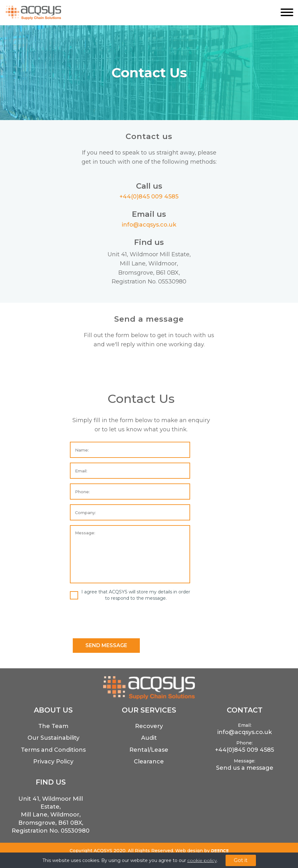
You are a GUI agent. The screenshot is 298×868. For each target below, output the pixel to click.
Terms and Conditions (53, 750)
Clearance (149, 762)
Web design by (202, 851)
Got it (241, 860)
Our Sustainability (53, 738)
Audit (149, 738)
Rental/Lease (149, 750)
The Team (53, 726)
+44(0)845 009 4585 (149, 197)
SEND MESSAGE (106, 645)
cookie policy (202, 860)
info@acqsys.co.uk (149, 225)
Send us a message (245, 768)
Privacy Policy (53, 762)
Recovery (149, 726)
